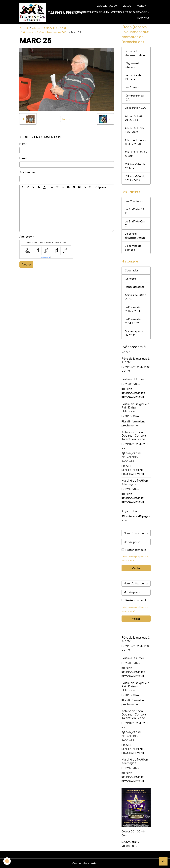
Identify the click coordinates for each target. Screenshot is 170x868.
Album (114, 6)
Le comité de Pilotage (133, 77)
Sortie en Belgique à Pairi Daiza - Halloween (135, 407)
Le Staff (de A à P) (135, 211)
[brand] (39, 12)
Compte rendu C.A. (134, 98)
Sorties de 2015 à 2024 (136, 297)
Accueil (102, 6)
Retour (67, 119)
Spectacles (132, 270)
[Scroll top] (163, 861)
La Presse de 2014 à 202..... (133, 321)
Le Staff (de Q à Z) (135, 223)
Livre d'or (143, 18)
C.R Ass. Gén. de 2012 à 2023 (135, 178)
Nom (22, 144)
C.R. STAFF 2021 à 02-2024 (135, 130)
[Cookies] (7, 861)
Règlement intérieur (132, 65)
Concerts (131, 279)
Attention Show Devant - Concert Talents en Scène (134, 435)
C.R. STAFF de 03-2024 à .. (134, 118)
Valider (136, 568)
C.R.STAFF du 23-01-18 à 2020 (136, 142)
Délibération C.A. (135, 108)
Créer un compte (130, 557)
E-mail (23, 158)
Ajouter (26, 264)
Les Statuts (132, 87)
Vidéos (127, 6)
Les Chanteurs (134, 201)
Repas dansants (134, 287)
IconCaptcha (46, 257)
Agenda (142, 6)
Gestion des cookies (85, 863)
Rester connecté (136, 550)
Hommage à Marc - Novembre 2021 (45, 32)
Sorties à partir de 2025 (134, 333)
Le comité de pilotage (133, 248)
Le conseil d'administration (135, 53)
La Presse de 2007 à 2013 (133, 309)
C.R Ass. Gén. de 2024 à (135, 166)
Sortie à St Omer (133, 379)
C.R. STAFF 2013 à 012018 (136, 154)
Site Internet (27, 172)
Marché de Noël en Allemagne (135, 482)
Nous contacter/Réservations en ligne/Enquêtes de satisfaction (108, 12)
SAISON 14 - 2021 (55, 28)
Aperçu (100, 187)
